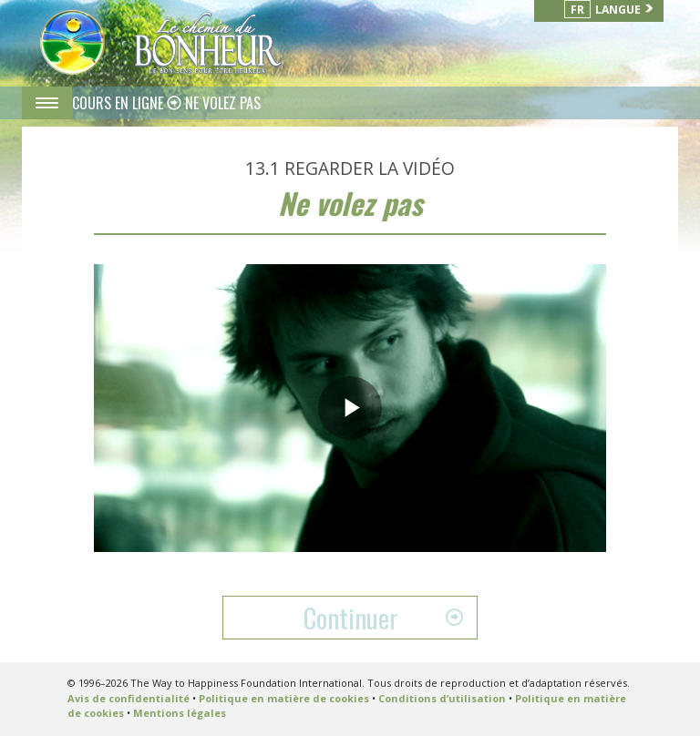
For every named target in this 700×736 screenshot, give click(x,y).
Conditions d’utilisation (442, 698)
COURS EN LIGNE (119, 103)
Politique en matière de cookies (284, 698)
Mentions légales (180, 713)
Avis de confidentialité (129, 698)
